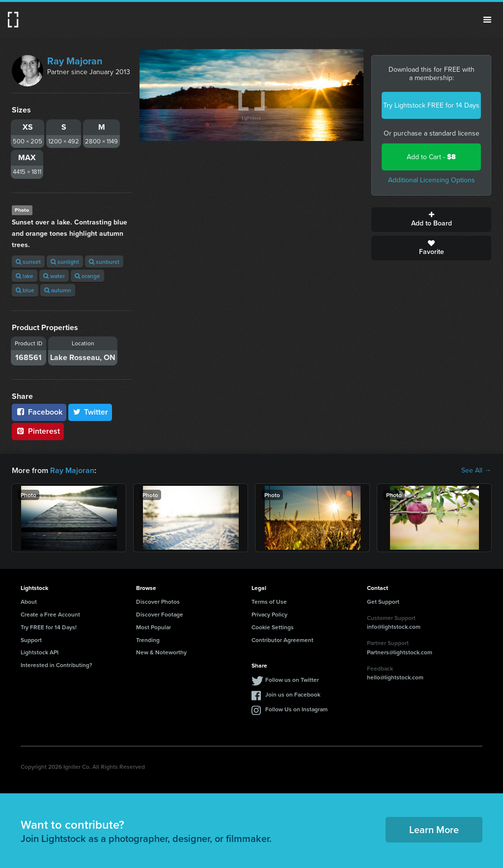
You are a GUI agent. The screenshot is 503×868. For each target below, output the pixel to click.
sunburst (104, 262)
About (29, 602)
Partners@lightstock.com (400, 652)
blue (25, 290)
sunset (28, 262)
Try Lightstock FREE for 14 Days (431, 105)
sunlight (65, 262)
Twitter (90, 412)
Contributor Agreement (282, 640)
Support (31, 640)
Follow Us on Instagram (296, 709)
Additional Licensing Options (432, 180)
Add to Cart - (431, 157)
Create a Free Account (50, 614)
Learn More (434, 829)
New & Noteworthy (161, 652)
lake (25, 276)
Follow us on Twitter (292, 680)
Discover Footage (160, 614)
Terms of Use (269, 602)
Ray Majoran (75, 61)
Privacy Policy (269, 614)
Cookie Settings (273, 627)
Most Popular (154, 627)
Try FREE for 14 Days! (49, 627)
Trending (148, 640)
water (54, 276)
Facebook (39, 412)
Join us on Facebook (293, 694)
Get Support (383, 602)
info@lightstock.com (394, 627)
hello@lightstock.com (395, 677)
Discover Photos (158, 602)
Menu (487, 20)
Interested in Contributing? (56, 665)
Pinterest (38, 431)
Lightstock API (40, 652)
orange (87, 276)
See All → (476, 471)
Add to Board (431, 220)
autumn (58, 290)
